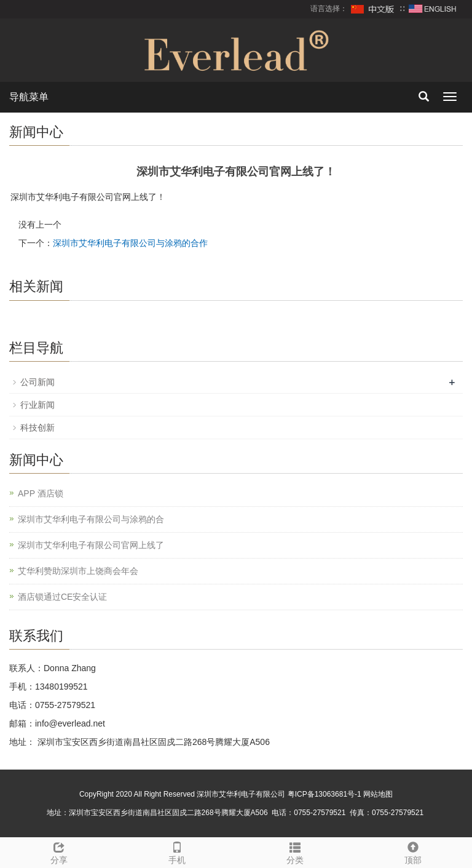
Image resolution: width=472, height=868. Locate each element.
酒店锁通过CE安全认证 (62, 597)
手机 (177, 851)
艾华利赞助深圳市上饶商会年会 (78, 571)
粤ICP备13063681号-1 (324, 794)
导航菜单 (29, 97)
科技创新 (37, 428)
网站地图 (378, 794)
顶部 (413, 851)
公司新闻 (37, 382)
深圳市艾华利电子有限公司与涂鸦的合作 (130, 243)
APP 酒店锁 (41, 493)
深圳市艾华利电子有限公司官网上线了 (91, 545)
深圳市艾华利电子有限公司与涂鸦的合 (91, 519)
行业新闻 (37, 405)
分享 (59, 851)
